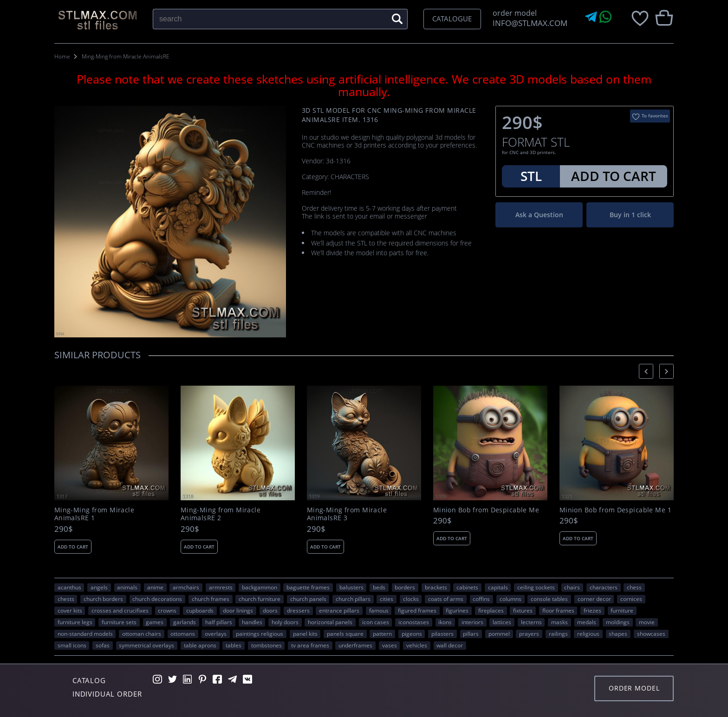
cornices (631, 599)
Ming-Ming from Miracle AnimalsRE (126, 56)
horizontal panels (330, 622)
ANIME (155, 587)
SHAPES (618, 633)
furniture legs (75, 622)
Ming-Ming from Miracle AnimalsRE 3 (347, 514)
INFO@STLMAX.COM (528, 23)
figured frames (417, 610)
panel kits (305, 633)
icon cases (376, 622)
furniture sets (119, 622)
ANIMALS (127, 587)
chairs (572, 587)
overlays (216, 633)
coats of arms (446, 599)
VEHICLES (417, 645)
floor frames (558, 610)
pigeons (412, 633)
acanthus (69, 587)
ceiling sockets (536, 587)
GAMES (155, 622)
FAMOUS (379, 610)
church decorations (157, 599)
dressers (298, 610)
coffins (481, 599)
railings (558, 633)
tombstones (266, 645)
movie (647, 622)
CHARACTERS (604, 587)
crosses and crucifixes (120, 610)
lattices (502, 622)
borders (405, 587)
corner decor (594, 599)
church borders (103, 599)
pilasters (442, 633)
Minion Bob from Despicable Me (486, 510)
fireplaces (491, 610)
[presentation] (646, 371)
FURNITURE (622, 610)
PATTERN (382, 633)
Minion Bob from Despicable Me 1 (615, 510)
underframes (355, 645)
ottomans (183, 633)
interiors (472, 622)
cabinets (467, 587)
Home (62, 56)
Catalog (89, 680)
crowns (167, 610)
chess (634, 587)
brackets (436, 587)
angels (99, 587)
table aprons (200, 645)
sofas (103, 645)
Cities (387, 599)
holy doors (285, 622)
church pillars (353, 599)
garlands (185, 622)
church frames (211, 599)
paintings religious (260, 633)
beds (379, 587)
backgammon (260, 587)
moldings (618, 622)
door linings (238, 610)
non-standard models (85, 633)
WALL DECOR (450, 645)
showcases (651, 633)
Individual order (107, 694)
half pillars (219, 622)
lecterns (531, 622)
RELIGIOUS (588, 633)
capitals (498, 587)
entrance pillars (339, 610)
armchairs (186, 587)
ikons (445, 622)
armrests (221, 587)
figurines (457, 610)
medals (587, 622)
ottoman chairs (142, 633)
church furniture (260, 599)
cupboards (200, 610)
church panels (308, 599)
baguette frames (308, 587)
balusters (351, 587)
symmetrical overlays (146, 645)
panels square (345, 633)
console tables (549, 599)
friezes (592, 610)
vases (390, 645)
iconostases (414, 622)
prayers (529, 633)
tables (234, 645)
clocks (411, 599)
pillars (471, 633)
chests (66, 599)
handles (252, 622)
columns (510, 599)
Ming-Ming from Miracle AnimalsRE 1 (94, 514)
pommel (499, 633)
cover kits (70, 610)
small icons (72, 645)
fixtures (523, 610)
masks (559, 622)
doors (270, 610)
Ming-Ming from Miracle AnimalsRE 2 (221, 514)
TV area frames (310, 645)
